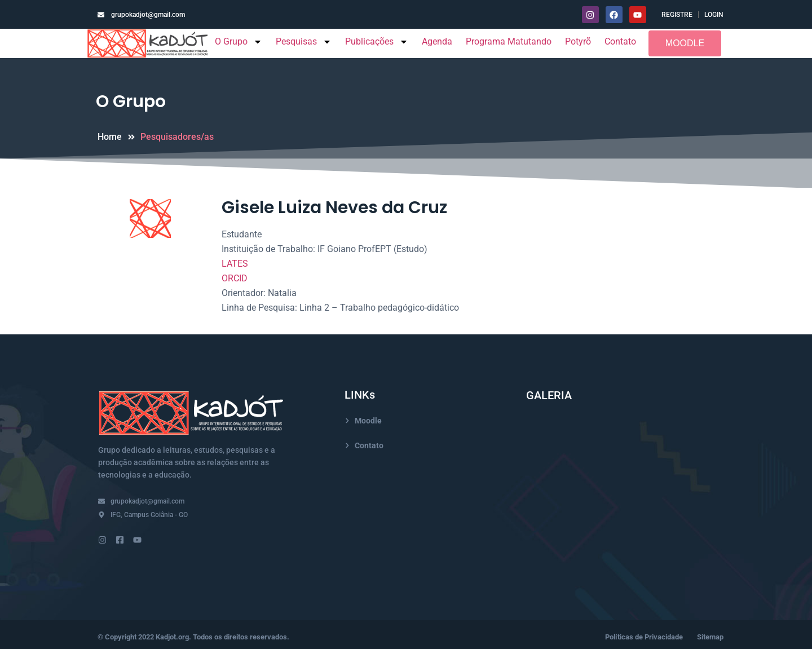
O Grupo (239, 42)
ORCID (235, 278)
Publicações (377, 42)
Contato (620, 41)
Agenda (437, 41)
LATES (235, 264)
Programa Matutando (509, 41)
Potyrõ (578, 41)
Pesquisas (304, 42)
